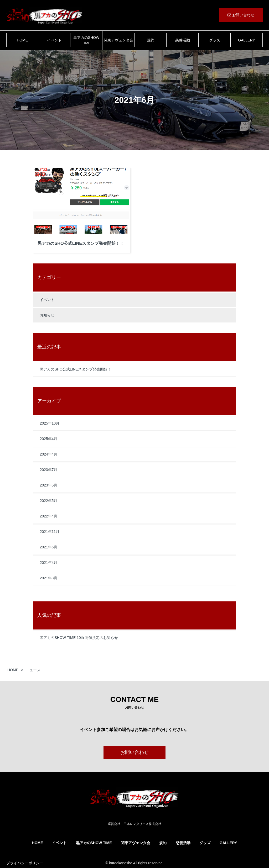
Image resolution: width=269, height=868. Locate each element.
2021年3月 (48, 578)
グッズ (215, 40)
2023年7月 (48, 470)
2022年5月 (48, 501)
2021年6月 (48, 547)
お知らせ (47, 315)
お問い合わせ (241, 15)
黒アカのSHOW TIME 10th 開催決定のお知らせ (79, 638)
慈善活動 (183, 40)
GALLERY (246, 40)
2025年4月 (48, 439)
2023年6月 (48, 485)
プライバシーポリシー (25, 863)
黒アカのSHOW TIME (86, 40)
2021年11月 (50, 532)
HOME (22, 40)
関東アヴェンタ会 (118, 40)
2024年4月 (48, 454)
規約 (151, 40)
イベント (54, 40)
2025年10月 (50, 423)
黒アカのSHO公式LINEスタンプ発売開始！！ (77, 369)
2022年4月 (48, 516)
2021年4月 (48, 563)
